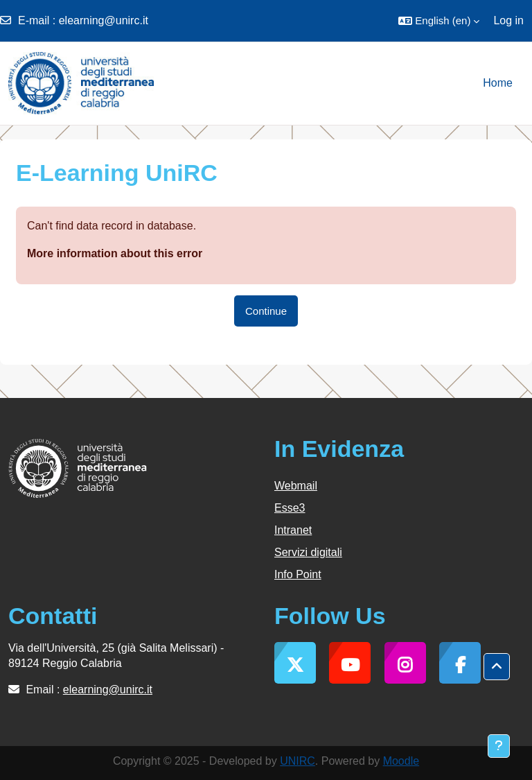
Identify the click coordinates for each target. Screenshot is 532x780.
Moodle (401, 761)
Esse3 (290, 508)
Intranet (293, 530)
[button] (439, 21)
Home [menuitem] (498, 83)
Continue (266, 311)
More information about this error (115, 253)
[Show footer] (499, 746)
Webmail (296, 486)
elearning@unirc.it (104, 20)
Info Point (298, 574)
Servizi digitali (308, 552)
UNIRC (298, 761)
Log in (508, 20)
